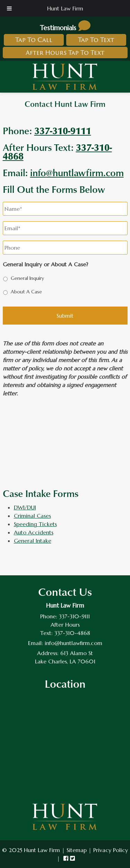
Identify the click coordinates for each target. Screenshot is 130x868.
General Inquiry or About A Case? (45, 264)
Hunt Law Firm (65, 8)
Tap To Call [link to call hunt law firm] (34, 40)
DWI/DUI (25, 507)
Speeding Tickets (35, 524)
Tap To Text (96, 40)
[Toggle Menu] (9, 8)
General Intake (33, 541)
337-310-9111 (74, 616)
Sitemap (77, 850)
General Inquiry (27, 278)
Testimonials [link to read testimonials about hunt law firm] (65, 28)
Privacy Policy (111, 850)
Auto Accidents (34, 532)
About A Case (26, 292)
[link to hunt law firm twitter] (72, 858)
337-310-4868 (72, 633)
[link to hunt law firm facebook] (66, 858)
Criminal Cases (32, 516)
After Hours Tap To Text (65, 52)
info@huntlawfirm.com (77, 172)
